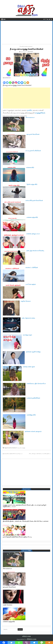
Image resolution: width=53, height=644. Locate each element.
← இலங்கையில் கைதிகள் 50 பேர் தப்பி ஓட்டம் (12, 454)
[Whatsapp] (10, 81)
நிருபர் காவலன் (24, 52)
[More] (28, 81)
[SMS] (25, 81)
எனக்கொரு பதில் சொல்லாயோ (36, 384)
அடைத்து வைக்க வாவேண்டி (35, 251)
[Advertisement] (26, 32)
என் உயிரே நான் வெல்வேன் (34, 200)
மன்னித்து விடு (31, 415)
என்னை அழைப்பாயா (33, 234)
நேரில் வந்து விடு (32, 184)
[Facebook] (4, 81)
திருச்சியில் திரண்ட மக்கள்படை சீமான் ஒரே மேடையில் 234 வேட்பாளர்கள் (26, 521)
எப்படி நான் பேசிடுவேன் (33, 151)
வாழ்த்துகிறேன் (40, 113)
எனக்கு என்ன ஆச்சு (29, 367)
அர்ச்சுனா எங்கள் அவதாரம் (33, 431)
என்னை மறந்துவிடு (9, 622)
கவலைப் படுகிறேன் (32, 267)
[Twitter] (7, 81)
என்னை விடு (30, 168)
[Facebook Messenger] (22, 81)
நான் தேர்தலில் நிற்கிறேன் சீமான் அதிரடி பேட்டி (17, 537)
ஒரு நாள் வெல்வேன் (33, 134)
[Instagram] (16, 81)
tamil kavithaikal (12, 448)
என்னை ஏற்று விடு (32, 217)
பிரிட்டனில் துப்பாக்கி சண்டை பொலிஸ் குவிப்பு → (40, 454)
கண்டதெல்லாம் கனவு (28, 318)
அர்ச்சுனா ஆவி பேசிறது (33, 352)
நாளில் (30, 110)
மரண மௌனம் (8, 605)
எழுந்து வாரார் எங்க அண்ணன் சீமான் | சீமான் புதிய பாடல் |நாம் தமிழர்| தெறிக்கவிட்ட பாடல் (25, 506)
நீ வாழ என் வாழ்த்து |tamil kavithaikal (27, 49)
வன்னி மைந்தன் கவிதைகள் (27, 46)
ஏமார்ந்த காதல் (27, 335)
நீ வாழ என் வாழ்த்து (21, 448)
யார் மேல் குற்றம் (31, 284)
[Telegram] (19, 81)
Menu (4, 19)
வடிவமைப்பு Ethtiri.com (26, 639)
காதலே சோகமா (26, 301)
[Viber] (13, 81)
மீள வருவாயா (30, 117)
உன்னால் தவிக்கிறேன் (33, 398)
